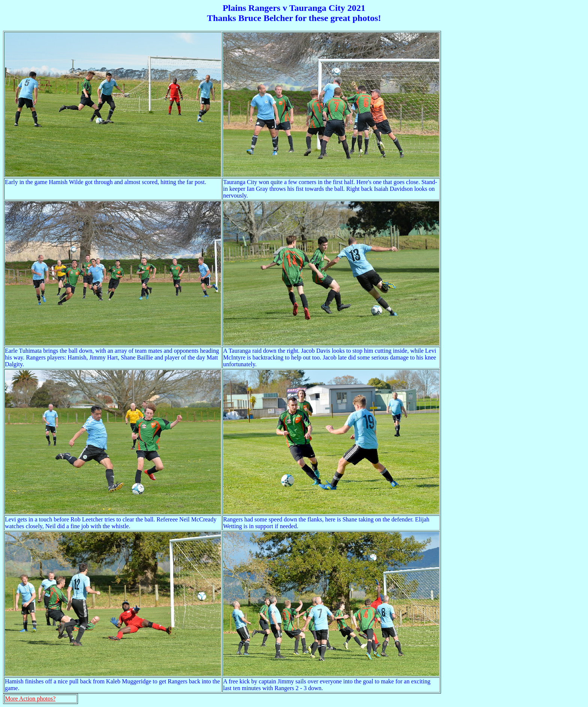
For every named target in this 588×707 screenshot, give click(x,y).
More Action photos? (30, 699)
